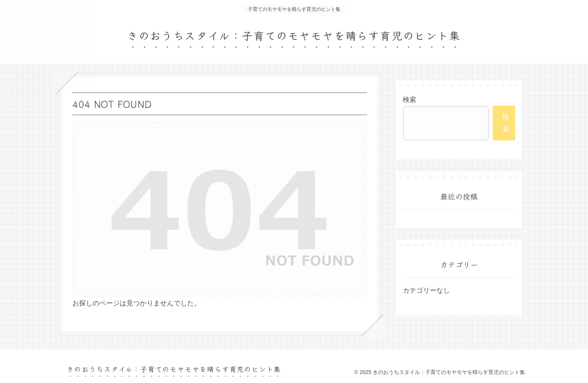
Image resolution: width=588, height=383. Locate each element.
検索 (409, 100)
